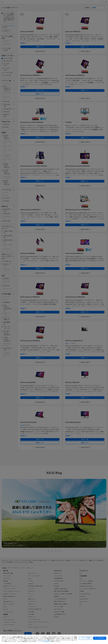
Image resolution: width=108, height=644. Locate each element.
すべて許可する (100, 638)
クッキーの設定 (85, 638)
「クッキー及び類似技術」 (44, 641)
